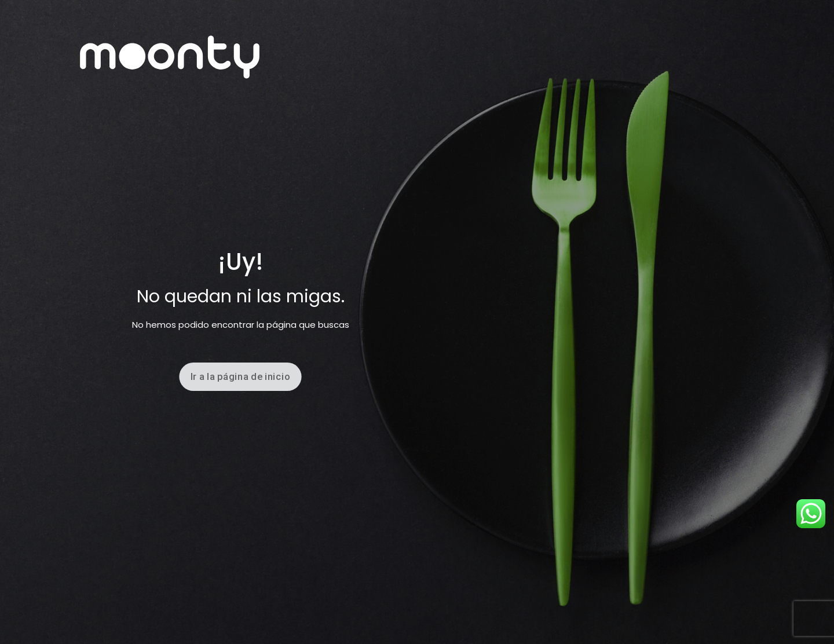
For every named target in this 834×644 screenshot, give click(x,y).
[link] (170, 57)
